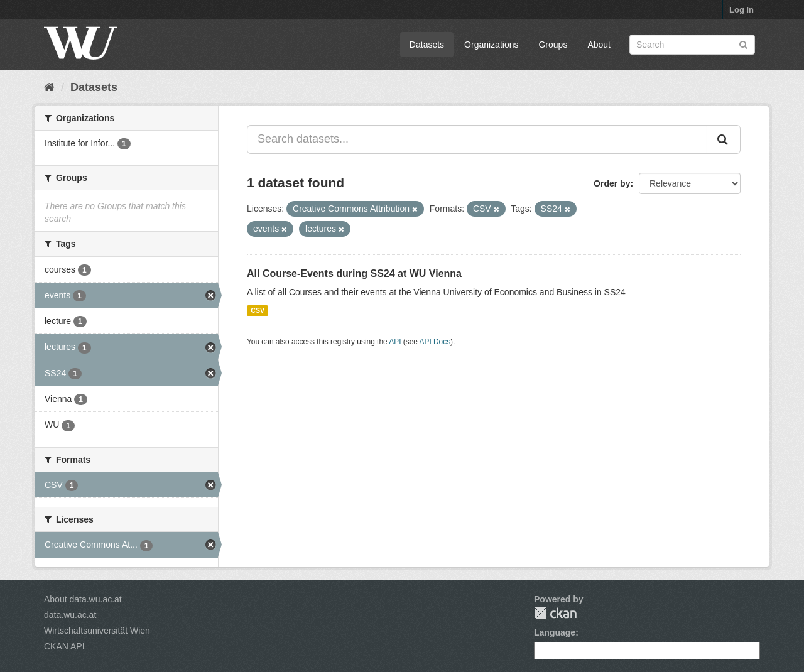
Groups (553, 45)
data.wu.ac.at (70, 615)
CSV (258, 310)
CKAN (555, 613)
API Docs (435, 342)
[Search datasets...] (477, 139)
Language (555, 632)
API (395, 342)
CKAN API (64, 646)
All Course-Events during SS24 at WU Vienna (354, 274)
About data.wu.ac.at (83, 599)
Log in (742, 10)
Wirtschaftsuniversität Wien (97, 631)
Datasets (427, 45)
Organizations (491, 45)
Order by (612, 183)
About (599, 45)
